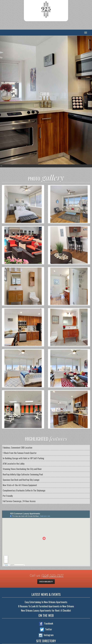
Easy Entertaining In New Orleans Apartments (46, 602)
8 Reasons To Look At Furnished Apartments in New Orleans (46, 606)
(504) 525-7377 (52, 575)
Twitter (46, 629)
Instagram (46, 635)
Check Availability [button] (46, 582)
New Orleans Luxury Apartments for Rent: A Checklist (46, 610)
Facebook (46, 624)
